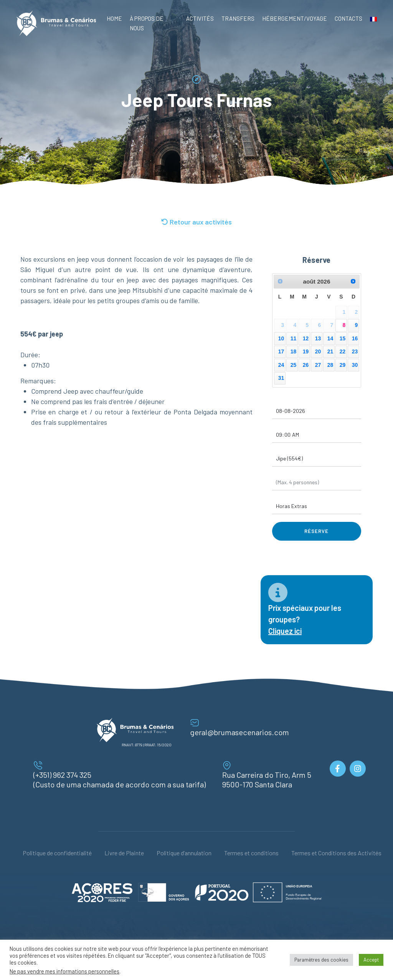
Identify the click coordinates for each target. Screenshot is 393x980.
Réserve (316, 531)
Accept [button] (371, 960)
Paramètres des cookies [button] (321, 960)
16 (355, 338)
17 (281, 351)
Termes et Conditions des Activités (336, 853)
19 (306, 351)
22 (343, 351)
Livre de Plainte (124, 853)
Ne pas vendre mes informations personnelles (64, 971)
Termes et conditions (251, 853)
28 (330, 365)
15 (343, 338)
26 (306, 365)
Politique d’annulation (184, 853)
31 (281, 378)
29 (343, 365)
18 (293, 351)
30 (355, 365)
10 (281, 338)
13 (318, 338)
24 (281, 365)
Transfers (238, 18)
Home (114, 18)
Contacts (348, 18)
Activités (200, 18)
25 (293, 365)
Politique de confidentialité (57, 853)
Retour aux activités (196, 222)
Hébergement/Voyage (295, 18)
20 (318, 351)
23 (355, 351)
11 (293, 338)
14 (330, 338)
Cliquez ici (285, 631)
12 (306, 338)
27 (318, 365)
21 (330, 351)
